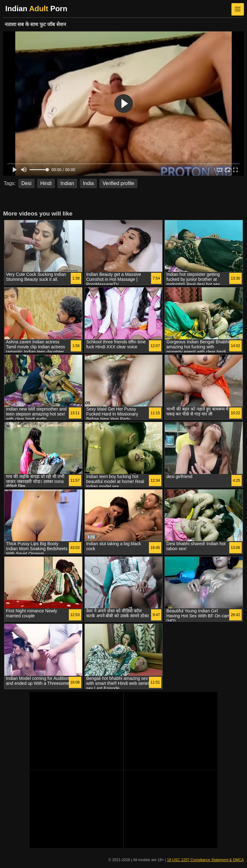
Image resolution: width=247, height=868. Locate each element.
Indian (67, 183)
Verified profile (118, 183)
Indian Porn (36, 9)
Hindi (46, 183)
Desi (26, 183)
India (88, 183)
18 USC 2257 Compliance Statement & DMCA (205, 860)
